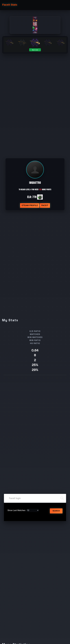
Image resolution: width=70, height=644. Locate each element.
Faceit (45, 205)
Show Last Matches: (17, 510)
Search (56, 511)
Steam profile (30, 205)
